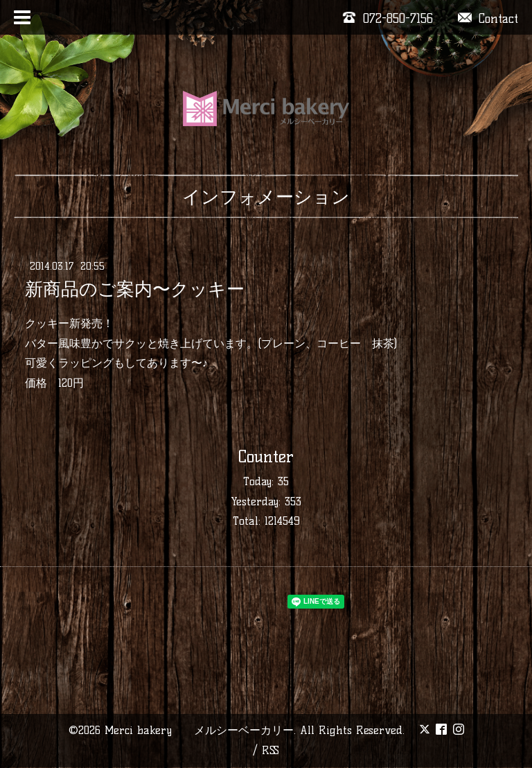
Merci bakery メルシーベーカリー (199, 730)
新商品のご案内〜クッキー (135, 289)
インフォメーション (266, 197)
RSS (271, 750)
